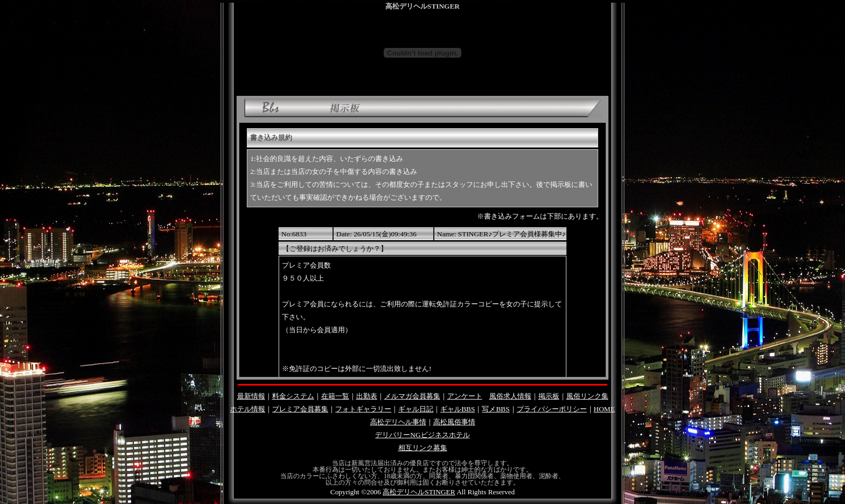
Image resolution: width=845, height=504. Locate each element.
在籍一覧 (335, 396)
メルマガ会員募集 (412, 396)
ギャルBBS (458, 409)
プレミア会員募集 (300, 409)
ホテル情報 (248, 409)
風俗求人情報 (510, 396)
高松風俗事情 (454, 422)
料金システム (293, 396)
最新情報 (251, 396)
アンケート (465, 396)
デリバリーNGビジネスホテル (422, 435)
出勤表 (367, 396)
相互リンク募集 (423, 448)
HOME (604, 409)
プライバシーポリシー (552, 409)
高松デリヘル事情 (398, 422)
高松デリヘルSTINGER (419, 492)
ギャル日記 (416, 409)
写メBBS (496, 409)
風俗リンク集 (587, 396)
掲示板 (549, 396)
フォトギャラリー (363, 409)
